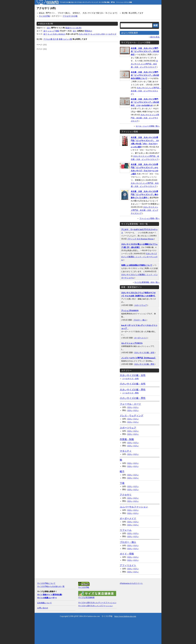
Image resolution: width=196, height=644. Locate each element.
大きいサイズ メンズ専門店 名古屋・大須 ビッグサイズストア (144, 64)
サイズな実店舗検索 (86, 598)
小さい (136, 407)
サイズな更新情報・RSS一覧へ (147, 282)
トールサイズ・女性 (130, 379)
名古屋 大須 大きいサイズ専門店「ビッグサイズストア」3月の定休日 (145, 51)
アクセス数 (48, 39)
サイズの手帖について (46, 583)
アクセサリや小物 (70, 16)
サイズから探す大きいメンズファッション (95, 606)
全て (49, 28)
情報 (57, 31)
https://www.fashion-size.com (125, 616)
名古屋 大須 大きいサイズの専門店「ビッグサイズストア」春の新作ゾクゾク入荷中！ (144, 195)
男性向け (88, 31)
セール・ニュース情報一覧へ (148, 126)
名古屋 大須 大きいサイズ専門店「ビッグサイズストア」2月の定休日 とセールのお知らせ (145, 102)
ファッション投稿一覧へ (149, 218)
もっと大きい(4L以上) (56, 34)
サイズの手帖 (44, 16)
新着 (61, 39)
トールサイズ (111, 34)
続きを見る (155, 37)
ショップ (51, 31)
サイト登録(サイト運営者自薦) (50, 595)
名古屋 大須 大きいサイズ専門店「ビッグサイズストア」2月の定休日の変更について (145, 75)
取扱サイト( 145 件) (73, 28)
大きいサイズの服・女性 (144, 353)
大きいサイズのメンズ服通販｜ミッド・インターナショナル (139, 257)
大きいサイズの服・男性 (144, 364)
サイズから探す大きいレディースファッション (97, 603)
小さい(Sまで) (84, 34)
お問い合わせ (43, 608)
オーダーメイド (141, 338)
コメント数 (68, 39)
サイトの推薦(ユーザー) (47, 598)
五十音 (56, 39)
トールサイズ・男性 (130, 393)
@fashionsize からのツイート (131, 583)
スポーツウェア (141, 305)
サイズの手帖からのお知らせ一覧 (51, 586)
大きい (130, 407)
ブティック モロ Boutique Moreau (140, 239)
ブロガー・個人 (140, 320)
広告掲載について (44, 603)
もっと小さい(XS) (98, 34)
